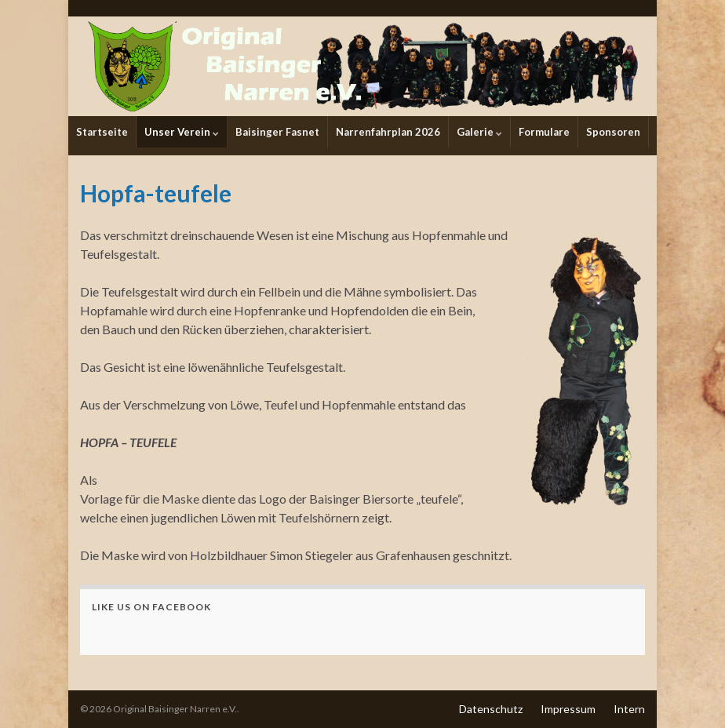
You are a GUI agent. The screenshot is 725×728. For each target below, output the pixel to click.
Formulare (544, 132)
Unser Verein (182, 132)
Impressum (568, 709)
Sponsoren (613, 132)
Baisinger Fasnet (277, 132)
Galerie (479, 132)
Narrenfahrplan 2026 (388, 132)
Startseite (102, 132)
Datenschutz (491, 709)
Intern (629, 709)
